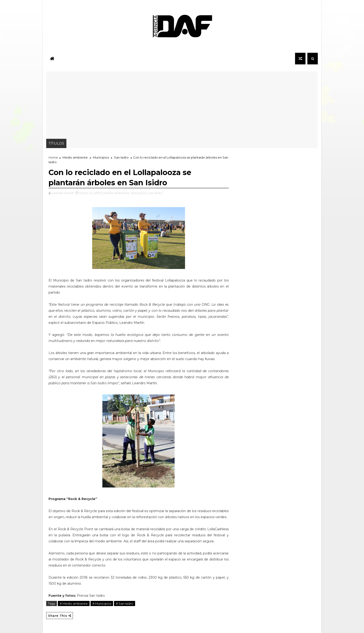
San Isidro (121, 157)
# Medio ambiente (74, 603)
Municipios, (139, 193)
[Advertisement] (182, 104)
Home (53, 157)
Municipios (101, 157)
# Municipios (102, 603)
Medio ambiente (75, 157)
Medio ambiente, (117, 193)
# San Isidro (125, 603)
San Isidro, (156, 193)
